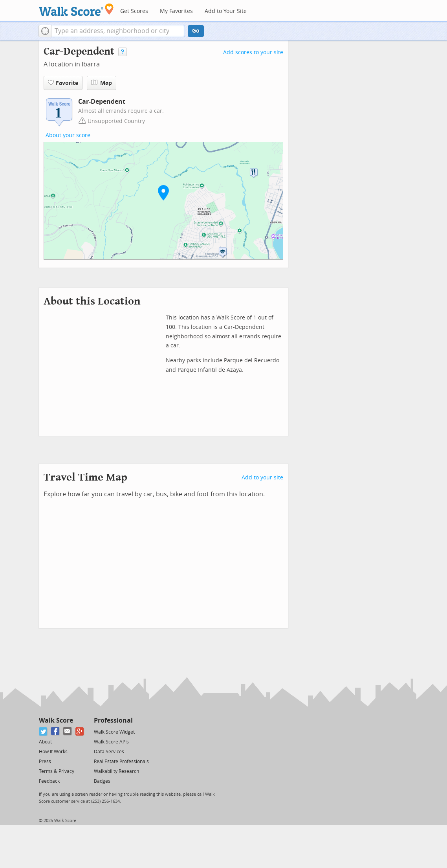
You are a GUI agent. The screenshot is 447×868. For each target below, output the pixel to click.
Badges (102, 781)
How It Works (53, 752)
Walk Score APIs (111, 742)
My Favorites (176, 11)
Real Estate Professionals (121, 762)
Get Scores (134, 11)
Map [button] (102, 83)
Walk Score (56, 720)
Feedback (49, 781)
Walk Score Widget (114, 732)
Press (45, 762)
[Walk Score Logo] (76, 10)
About (45, 742)
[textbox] (118, 31)
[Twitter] (43, 731)
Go (196, 31)
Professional (113, 720)
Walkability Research (116, 771)
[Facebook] (56, 731)
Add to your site (262, 478)
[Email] (68, 731)
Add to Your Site (226, 11)
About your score (68, 135)
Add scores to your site (253, 52)
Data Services (109, 752)
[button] (45, 31)
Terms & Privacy (57, 771)
